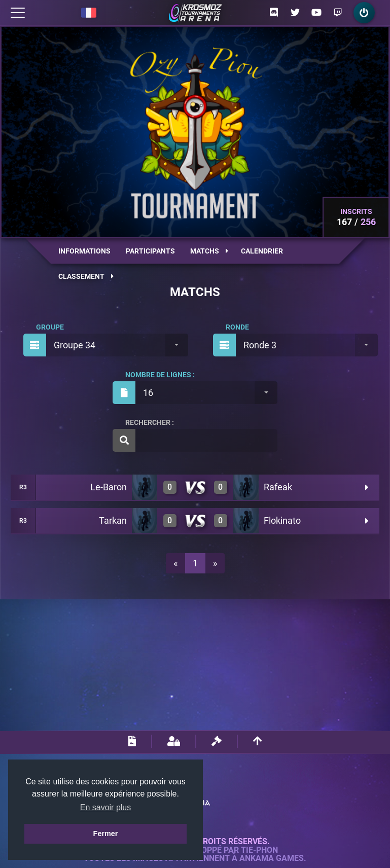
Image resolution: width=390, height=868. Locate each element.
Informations (84, 251)
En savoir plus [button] (106, 807)
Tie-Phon (259, 850)
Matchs (209, 251)
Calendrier (262, 251)
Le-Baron (109, 487)
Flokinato (282, 520)
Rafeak (278, 487)
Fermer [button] (106, 834)
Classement (86, 276)
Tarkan (113, 520)
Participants (150, 251)
